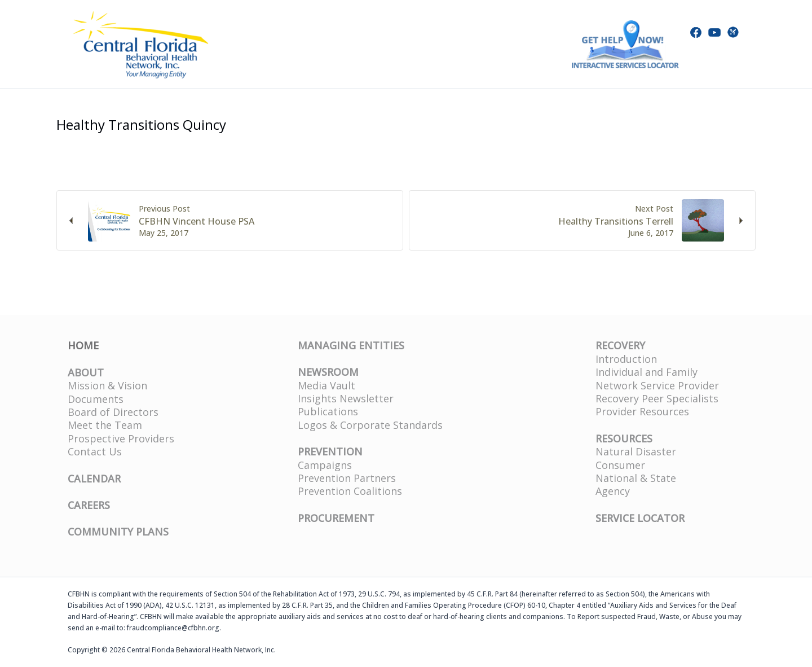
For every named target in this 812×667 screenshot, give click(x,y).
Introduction (626, 359)
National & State (636, 478)
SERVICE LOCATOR (640, 518)
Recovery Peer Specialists (657, 398)
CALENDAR (94, 479)
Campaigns (325, 465)
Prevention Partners (347, 478)
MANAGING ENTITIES (351, 345)
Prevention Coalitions (350, 491)
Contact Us (95, 451)
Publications (328, 411)
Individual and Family (646, 372)
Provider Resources (642, 411)
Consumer (620, 465)
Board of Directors (113, 412)
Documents (96, 399)
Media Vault (326, 385)
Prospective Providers (121, 438)
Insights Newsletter (346, 398)
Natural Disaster (636, 451)
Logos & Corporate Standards (370, 425)
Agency (613, 491)
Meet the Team (105, 425)
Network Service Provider (657, 385)
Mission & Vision (107, 385)
